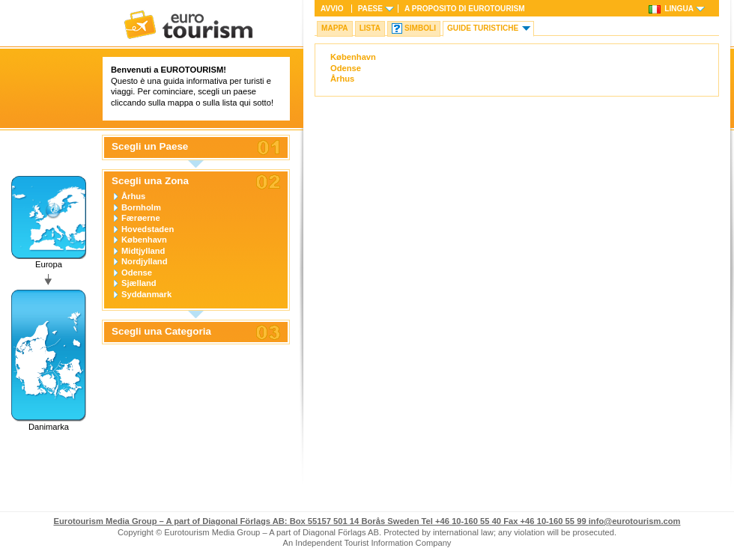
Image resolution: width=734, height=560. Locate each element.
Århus (133, 196)
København (144, 240)
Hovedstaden (148, 229)
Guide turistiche (483, 28)
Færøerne (141, 218)
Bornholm (141, 207)
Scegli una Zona (150, 181)
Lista (370, 28)
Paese (370, 9)
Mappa (335, 28)
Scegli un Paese (150, 147)
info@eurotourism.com (635, 521)
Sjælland (139, 283)
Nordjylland (145, 261)
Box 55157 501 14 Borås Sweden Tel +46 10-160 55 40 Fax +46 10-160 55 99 (321, 521)
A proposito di (465, 9)
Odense (137, 273)
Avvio (332, 9)
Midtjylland (143, 251)
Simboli (420, 28)
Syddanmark (146, 294)
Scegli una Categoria (161, 332)
